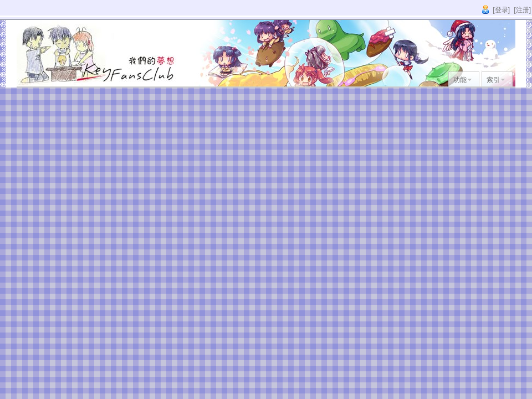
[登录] (501, 10)
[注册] (522, 10)
